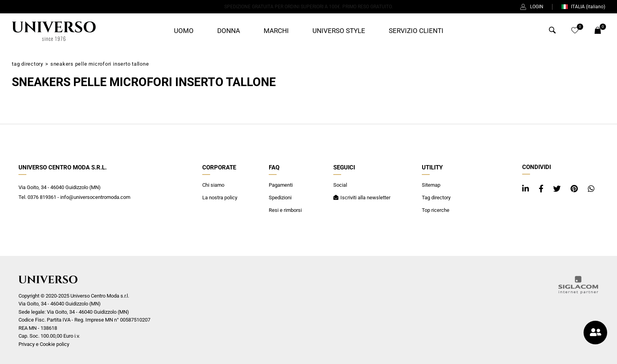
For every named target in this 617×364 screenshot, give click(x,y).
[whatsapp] (591, 189)
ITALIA (583, 7)
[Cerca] (552, 32)
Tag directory (28, 64)
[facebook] (542, 189)
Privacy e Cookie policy (44, 344)
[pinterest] (575, 189)
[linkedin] (526, 189)
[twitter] (558, 189)
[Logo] (54, 31)
